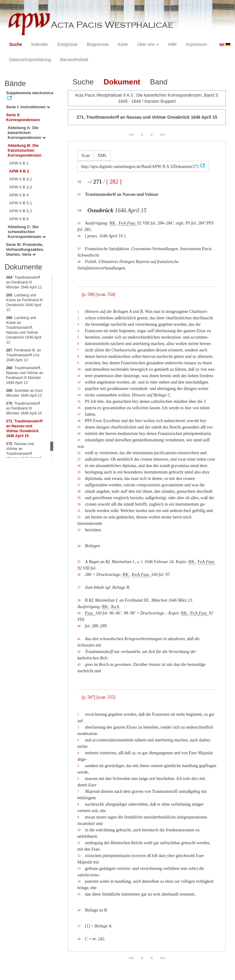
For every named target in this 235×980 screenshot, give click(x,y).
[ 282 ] (114, 182)
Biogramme (98, 44)
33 (79, 194)
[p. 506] (88, 294)
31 (79, 511)
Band (159, 82)
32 (79, 182)
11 (79, 376)
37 (79, 249)
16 (79, 408)
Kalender (40, 44)
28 (79, 491)
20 (79, 434)
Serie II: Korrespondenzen (23, 117)
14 (79, 395)
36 (79, 236)
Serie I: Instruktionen (28, 107)
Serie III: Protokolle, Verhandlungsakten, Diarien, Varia (25, 249)
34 (79, 210)
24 (79, 466)
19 (79, 427)
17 (79, 414)
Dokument (122, 82)
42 (79, 652)
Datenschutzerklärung (30, 60)
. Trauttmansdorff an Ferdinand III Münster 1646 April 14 (24, 408)
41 (79, 639)
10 (79, 369)
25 (79, 472)
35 (79, 223)
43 (79, 664)
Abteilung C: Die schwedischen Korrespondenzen (27, 232)
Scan (86, 156)
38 (79, 262)
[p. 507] (88, 697)
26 (79, 479)
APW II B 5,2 (21, 211)
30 (79, 504)
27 (79, 485)
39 (79, 613)
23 (79, 459)
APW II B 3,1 (21, 179)
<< (131, 135)
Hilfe (172, 44)
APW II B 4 (19, 195)
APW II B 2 (19, 171)
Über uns (148, 44)
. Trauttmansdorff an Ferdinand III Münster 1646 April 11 (24, 282)
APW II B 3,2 (21, 187)
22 (79, 453)
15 (79, 401)
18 (79, 421)
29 (79, 498)
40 (79, 626)
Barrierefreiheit (74, 60)
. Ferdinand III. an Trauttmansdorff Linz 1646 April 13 (24, 355)
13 (79, 389)
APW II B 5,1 (21, 203)
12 (79, 382)
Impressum (196, 44)
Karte (123, 44)
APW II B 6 (19, 219)
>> (162, 135)
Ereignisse (67, 44)
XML (102, 156)
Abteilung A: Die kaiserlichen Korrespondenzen (27, 133)
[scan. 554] (106, 294)
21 (79, 440)
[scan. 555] (106, 697)
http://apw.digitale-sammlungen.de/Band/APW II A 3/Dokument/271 (140, 167)
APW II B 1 (19, 163)
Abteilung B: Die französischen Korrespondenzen (25, 150)
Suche (16, 44)
